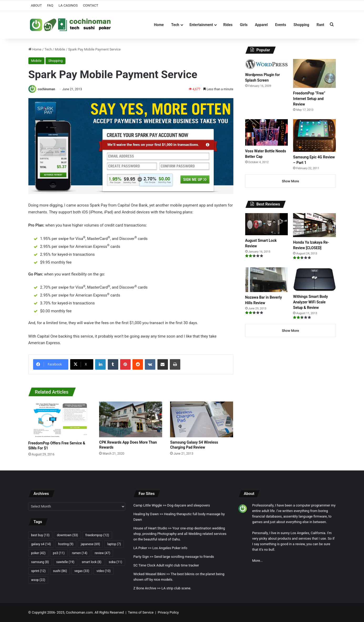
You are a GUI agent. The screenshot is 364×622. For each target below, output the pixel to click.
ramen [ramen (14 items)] (80, 553)
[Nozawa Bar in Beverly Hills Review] (266, 280)
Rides (228, 25)
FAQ (50, 5)
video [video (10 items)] (103, 571)
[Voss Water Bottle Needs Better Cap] (266, 132)
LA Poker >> (142, 548)
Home (159, 25)
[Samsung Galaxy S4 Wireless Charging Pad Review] (202, 419)
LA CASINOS (68, 5)
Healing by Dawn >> (148, 514)
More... (257, 561)
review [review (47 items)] (102, 553)
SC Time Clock (144, 565)
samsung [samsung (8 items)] (40, 562)
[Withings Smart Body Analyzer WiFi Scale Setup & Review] (314, 279)
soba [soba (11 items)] (116, 562)
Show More (290, 181)
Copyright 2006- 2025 (48, 612)
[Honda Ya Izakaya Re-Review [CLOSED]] (314, 225)
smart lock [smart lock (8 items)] (92, 562)
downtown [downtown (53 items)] (67, 535)
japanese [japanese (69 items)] (90, 544)
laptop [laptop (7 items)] (114, 544)
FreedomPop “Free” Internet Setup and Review (309, 99)
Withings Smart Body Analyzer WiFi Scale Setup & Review (310, 302)
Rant (320, 25)
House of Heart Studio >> (152, 528)
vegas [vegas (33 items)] (82, 571)
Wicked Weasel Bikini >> (152, 574)
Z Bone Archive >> (147, 588)
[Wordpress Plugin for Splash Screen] (266, 64)
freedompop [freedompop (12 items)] (97, 535)
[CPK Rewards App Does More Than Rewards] (131, 419)
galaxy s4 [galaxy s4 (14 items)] (41, 544)
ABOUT (37, 5)
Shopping (301, 25)
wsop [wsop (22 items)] (38, 580)
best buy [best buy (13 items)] (40, 535)
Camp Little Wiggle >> (150, 505)
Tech (175, 25)
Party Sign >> (143, 557)
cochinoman (46, 89)
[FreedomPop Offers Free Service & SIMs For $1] (60, 420)
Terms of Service (141, 612)
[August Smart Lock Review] (266, 224)
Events (281, 25)
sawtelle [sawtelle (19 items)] (65, 562)
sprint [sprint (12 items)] (39, 571)
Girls (244, 25)
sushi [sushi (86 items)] (60, 571)
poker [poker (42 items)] (39, 553)
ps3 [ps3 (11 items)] (59, 553)
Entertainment (201, 25)
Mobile (60, 49)
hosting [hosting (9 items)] (66, 544)
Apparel (261, 25)
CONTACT (91, 5)
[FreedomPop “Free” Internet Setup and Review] (314, 73)
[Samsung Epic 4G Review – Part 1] (314, 135)
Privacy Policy (168, 612)
